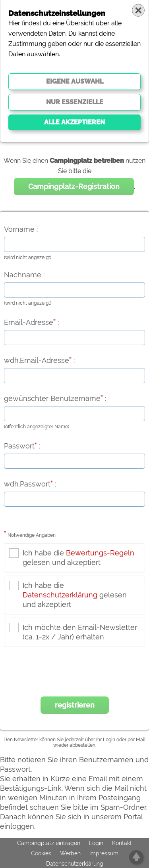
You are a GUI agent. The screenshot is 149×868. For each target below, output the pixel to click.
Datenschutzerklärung (60, 595)
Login (96, 843)
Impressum (104, 853)
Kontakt (122, 843)
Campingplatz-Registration (74, 186)
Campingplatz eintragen (49, 843)
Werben (70, 853)
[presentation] (75, 673)
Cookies (41, 853)
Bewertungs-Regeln (100, 553)
